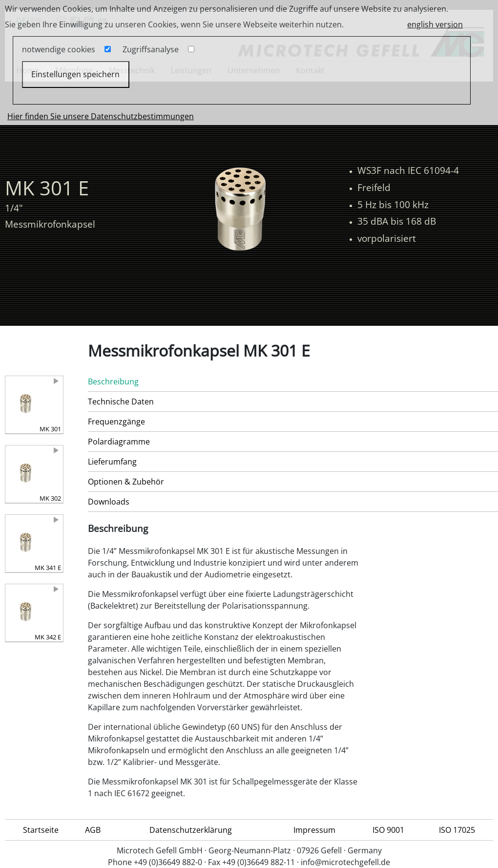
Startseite (41, 830)
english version (435, 24)
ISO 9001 (388, 830)
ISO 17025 (457, 830)
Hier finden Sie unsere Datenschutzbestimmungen (101, 116)
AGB (93, 830)
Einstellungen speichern (75, 74)
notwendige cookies (59, 49)
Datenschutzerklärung (191, 830)
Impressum (314, 830)
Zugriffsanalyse (151, 49)
